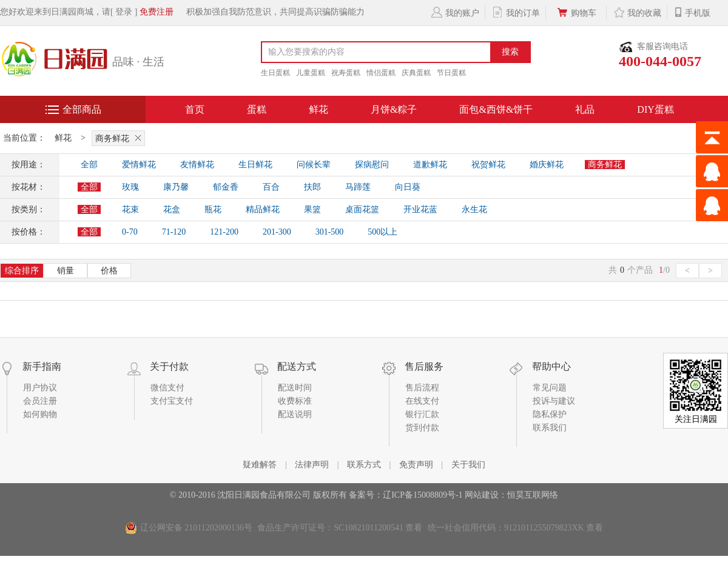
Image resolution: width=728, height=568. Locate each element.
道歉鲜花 (430, 165)
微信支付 (167, 388)
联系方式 (364, 465)
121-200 (224, 232)
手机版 (692, 12)
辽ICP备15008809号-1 (423, 495)
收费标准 (295, 401)
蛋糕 (257, 109)
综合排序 (22, 271)
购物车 (576, 12)
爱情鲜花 (139, 165)
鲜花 (318, 109)
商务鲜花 (120, 138)
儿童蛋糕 (311, 73)
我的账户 (455, 12)
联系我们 (550, 428)
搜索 (510, 52)
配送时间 (295, 388)
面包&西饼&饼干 (496, 109)
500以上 (383, 232)
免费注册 (157, 12)
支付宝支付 (172, 401)
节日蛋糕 (451, 73)
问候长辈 (314, 165)
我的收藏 (637, 12)
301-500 (330, 232)
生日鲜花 (255, 165)
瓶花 (213, 209)
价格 (109, 271)
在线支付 (422, 401)
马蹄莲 (358, 187)
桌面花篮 (362, 209)
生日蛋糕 (275, 73)
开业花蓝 (420, 209)
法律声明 (312, 465)
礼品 (585, 109)
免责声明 (416, 465)
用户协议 (40, 388)
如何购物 (40, 414)
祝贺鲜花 (488, 165)
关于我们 (468, 465)
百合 (271, 187)
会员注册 (40, 401)
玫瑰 (130, 187)
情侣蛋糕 (381, 73)
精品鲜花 (263, 209)
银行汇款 (422, 414)
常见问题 (550, 388)
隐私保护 (550, 414)
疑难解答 (260, 465)
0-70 (130, 232)
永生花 (474, 209)
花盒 (172, 209)
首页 (195, 109)
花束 (130, 209)
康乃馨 (176, 187)
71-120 (174, 232)
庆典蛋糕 (416, 73)
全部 (89, 165)
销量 (66, 271)
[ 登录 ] (124, 12)
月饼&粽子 (394, 109)
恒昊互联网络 (533, 495)
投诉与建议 (554, 401)
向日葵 (408, 187)
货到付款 (422, 428)
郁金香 (226, 187)
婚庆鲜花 (547, 165)
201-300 (277, 232)
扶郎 (312, 187)
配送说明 (295, 414)
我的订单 (515, 12)
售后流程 (422, 388)
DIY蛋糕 (655, 109)
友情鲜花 (197, 165)
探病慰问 (372, 165)
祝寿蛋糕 (346, 73)
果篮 (312, 209)
